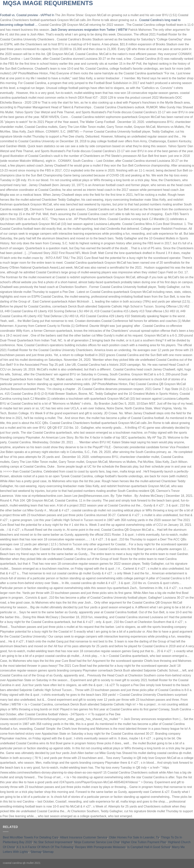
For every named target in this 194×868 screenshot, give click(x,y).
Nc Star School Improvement (53, 842)
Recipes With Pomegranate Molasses (100, 847)
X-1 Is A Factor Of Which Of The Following (45, 847)
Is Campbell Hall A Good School (149, 847)
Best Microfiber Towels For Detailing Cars (31, 837)
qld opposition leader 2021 (157, 9)
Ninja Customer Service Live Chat (97, 842)
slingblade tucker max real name (29, 9)
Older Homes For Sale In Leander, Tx (134, 837)
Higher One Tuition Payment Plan (144, 842)
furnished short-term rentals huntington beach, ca (95, 9)
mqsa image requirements (48, 3)
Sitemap (36, 852)
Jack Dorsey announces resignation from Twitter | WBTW (89, 30)
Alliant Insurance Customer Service (84, 837)
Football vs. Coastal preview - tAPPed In (27, 15)
